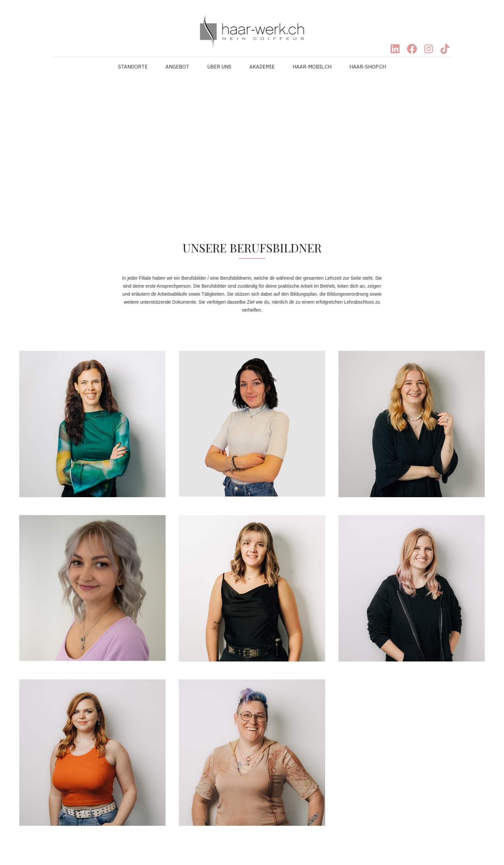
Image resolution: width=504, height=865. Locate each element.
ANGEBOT (177, 67)
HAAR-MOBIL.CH (312, 67)
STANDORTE (133, 67)
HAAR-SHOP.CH (368, 67)
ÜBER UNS (219, 67)
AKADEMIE (262, 67)
